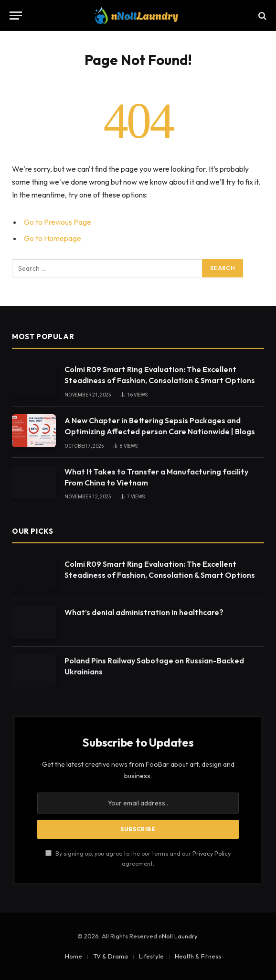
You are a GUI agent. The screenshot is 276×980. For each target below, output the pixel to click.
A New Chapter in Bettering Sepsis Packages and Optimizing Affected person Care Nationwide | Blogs (160, 426)
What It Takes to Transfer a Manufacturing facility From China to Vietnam (156, 477)
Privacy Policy (212, 853)
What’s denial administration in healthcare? (144, 612)
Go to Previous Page (58, 222)
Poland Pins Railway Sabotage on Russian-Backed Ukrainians (154, 666)
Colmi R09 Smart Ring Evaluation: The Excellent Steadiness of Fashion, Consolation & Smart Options (160, 375)
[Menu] (16, 16)
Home (74, 956)
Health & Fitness (198, 956)
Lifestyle (151, 956)
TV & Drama (111, 956)
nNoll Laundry (178, 936)
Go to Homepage (53, 238)
